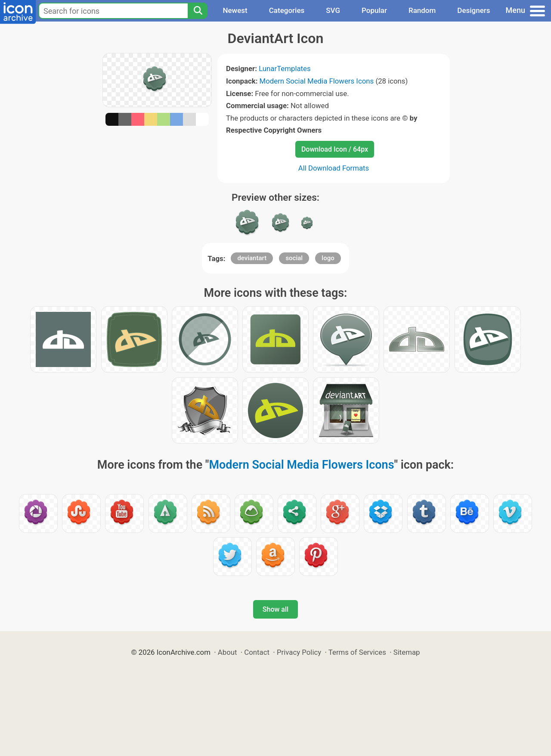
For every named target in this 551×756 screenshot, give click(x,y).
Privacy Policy (299, 652)
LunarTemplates (285, 68)
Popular (374, 10)
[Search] (198, 11)
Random (422, 10)
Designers (474, 10)
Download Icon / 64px (335, 149)
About (228, 652)
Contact (257, 652)
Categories (287, 10)
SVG (333, 10)
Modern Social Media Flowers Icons (317, 81)
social (294, 258)
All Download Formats (334, 168)
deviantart (252, 258)
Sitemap (407, 652)
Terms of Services (357, 652)
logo (328, 258)
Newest (235, 10)
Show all (275, 609)
